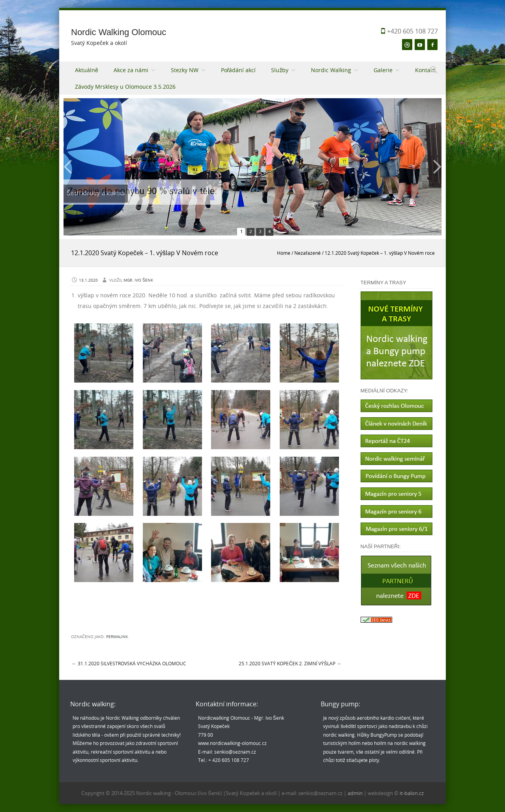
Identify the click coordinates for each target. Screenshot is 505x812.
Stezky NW (185, 70)
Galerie (383, 70)
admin (356, 793)
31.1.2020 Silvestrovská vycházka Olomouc (129, 663)
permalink (117, 637)
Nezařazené (308, 253)
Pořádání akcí (238, 70)
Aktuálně (87, 70)
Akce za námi (131, 70)
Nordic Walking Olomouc (119, 32)
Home (284, 253)
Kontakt (425, 70)
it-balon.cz (412, 793)
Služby (280, 70)
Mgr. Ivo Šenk (138, 280)
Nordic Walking (331, 70)
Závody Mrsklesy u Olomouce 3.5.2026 (125, 87)
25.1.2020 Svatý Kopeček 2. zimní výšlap (290, 663)
